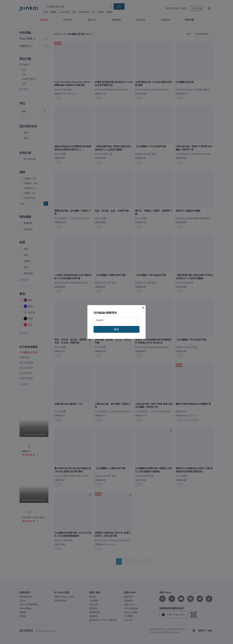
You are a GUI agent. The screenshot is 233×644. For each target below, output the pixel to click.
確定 (116, 329)
